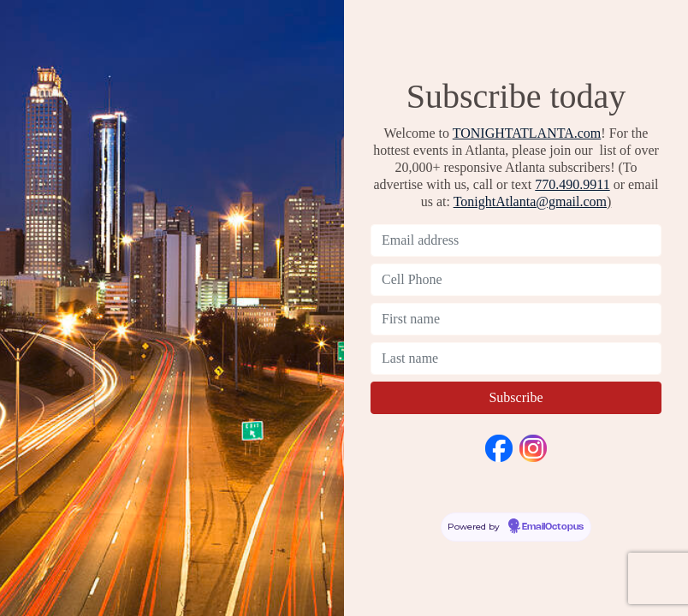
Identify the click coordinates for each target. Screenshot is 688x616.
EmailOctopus (553, 527)
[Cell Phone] (516, 280)
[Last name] (516, 358)
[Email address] (516, 240)
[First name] (516, 319)
